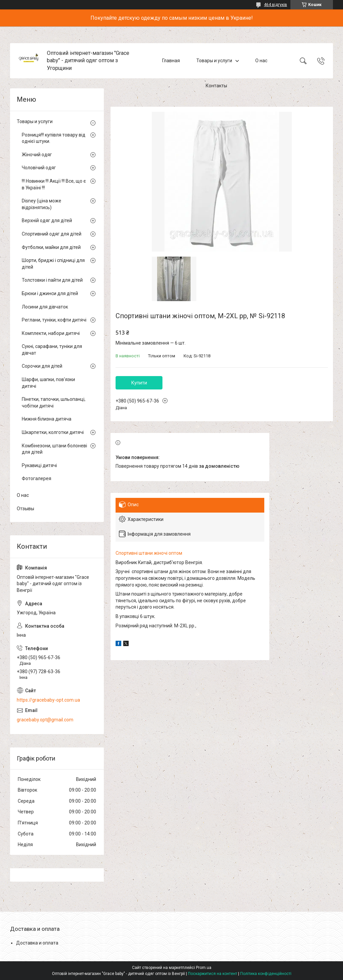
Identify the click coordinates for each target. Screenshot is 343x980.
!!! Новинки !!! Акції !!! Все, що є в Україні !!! (54, 184)
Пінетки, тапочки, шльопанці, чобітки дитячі (54, 403)
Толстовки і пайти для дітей (52, 280)
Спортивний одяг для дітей (52, 234)
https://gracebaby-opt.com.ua (48, 700)
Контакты (216, 86)
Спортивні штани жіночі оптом (149, 553)
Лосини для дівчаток (45, 307)
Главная (171, 61)
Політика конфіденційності (266, 974)
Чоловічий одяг (39, 168)
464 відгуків (276, 5)
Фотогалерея (37, 478)
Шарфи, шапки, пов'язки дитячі (48, 383)
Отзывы (25, 509)
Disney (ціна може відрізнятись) (42, 204)
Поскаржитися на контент (213, 974)
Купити (139, 383)
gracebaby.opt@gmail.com (45, 720)
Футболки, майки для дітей (51, 247)
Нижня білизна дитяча (47, 419)
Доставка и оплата (37, 943)
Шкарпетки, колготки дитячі (53, 432)
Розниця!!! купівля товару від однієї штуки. (54, 138)
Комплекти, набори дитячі (51, 333)
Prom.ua (204, 968)
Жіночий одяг (37, 155)
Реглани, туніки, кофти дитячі (54, 320)
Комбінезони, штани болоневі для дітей (54, 449)
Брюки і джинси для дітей (50, 293)
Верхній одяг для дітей (47, 220)
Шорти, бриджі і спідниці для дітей (53, 264)
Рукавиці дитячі (39, 465)
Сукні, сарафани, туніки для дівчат (52, 350)
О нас (261, 61)
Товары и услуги (214, 61)
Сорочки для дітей (42, 366)
